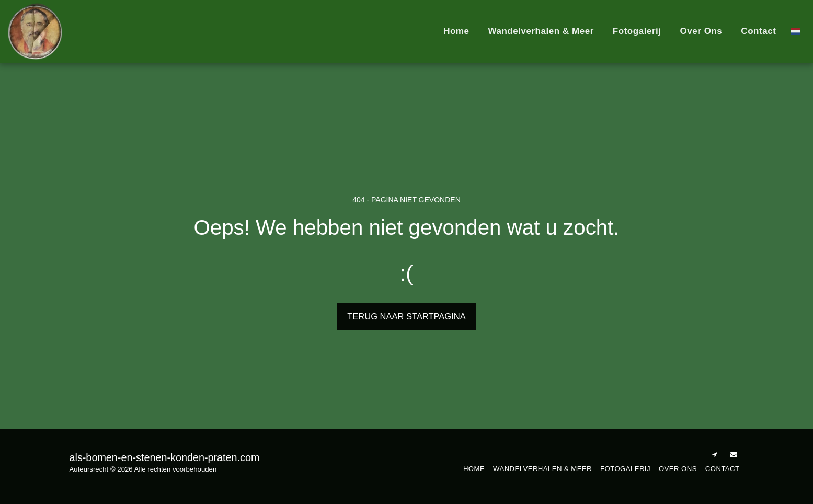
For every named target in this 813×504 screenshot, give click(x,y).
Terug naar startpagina (406, 316)
